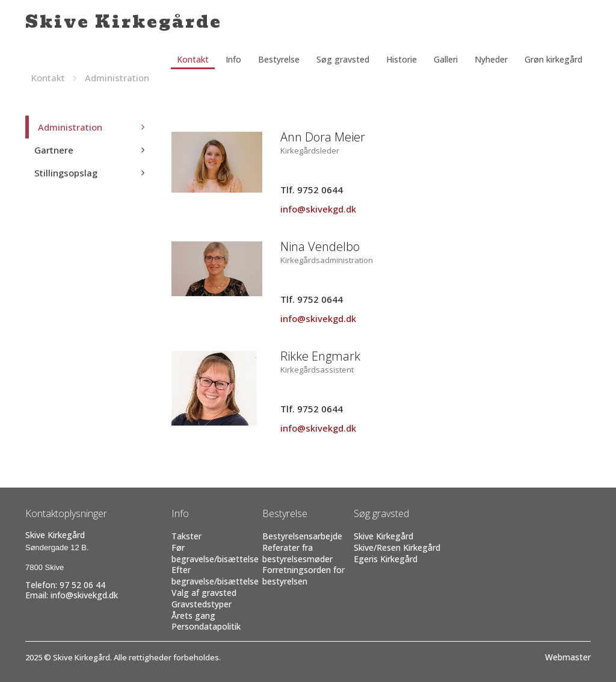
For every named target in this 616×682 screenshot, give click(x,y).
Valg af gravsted (204, 593)
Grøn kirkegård (553, 59)
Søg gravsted (343, 59)
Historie (402, 59)
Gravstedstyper (202, 604)
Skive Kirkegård (383, 536)
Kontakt (193, 59)
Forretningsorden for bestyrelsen (303, 575)
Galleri (446, 59)
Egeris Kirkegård (386, 559)
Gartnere (54, 150)
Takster (186, 536)
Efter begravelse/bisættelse (215, 575)
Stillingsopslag (66, 173)
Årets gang (193, 615)
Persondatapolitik (206, 626)
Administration (117, 78)
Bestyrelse (279, 59)
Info (233, 59)
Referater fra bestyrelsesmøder (297, 553)
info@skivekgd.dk (318, 209)
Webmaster (568, 657)
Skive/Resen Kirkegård (397, 547)
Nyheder (491, 59)
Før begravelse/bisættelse (215, 553)
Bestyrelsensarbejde (302, 536)
